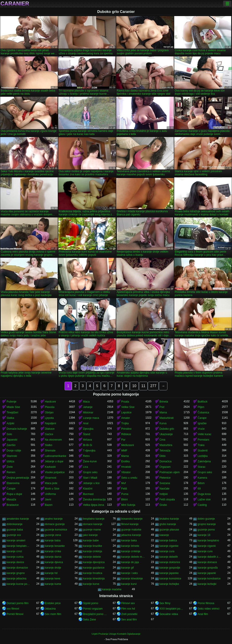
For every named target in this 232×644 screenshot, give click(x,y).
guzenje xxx (14, 535)
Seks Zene (89, 620)
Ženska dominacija (94, 499)
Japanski (12, 440)
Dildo (163, 456)
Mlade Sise (13, 407)
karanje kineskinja (94, 579)
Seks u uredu (129, 478)
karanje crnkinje (131, 551)
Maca (86, 402)
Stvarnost (51, 478)
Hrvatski (126, 467)
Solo (9, 434)
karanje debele (92, 557)
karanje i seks (129, 573)
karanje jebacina (16, 579)
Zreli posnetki (129, 614)
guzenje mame (92, 530)
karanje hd (51, 573)
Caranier (15, 4)
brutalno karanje (169, 519)
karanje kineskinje (132, 579)
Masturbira (166, 445)
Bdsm (201, 483)
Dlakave (50, 429)
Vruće (201, 429)
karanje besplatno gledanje (19, 546)
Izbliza (10, 461)
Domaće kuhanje (17, 429)
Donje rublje (14, 451)
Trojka (125, 423)
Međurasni (128, 445)
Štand (86, 434)
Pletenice (165, 478)
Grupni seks (90, 472)
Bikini (124, 499)
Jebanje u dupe (54, 461)
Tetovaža (165, 451)
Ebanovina (13, 483)
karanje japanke (169, 573)
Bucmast (88, 494)
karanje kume (53, 584)
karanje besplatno (208, 540)
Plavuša (50, 407)
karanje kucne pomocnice (19, 584)
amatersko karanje (18, 519)
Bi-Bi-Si (87, 445)
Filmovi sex (128, 603)
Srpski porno (91, 603)
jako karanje (90, 535)
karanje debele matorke (133, 557)
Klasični (88, 489)
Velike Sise (128, 407)
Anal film (203, 614)
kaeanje (164, 535)
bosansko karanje (132, 519)
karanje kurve (91, 584)
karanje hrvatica (93, 573)
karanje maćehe (112, 589)
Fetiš (124, 489)
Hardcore (50, 402)
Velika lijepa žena (93, 505)
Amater (126, 418)
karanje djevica (54, 562)
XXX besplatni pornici (172, 609)
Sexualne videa (169, 614)
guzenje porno (206, 530)
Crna (162, 440)
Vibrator (126, 472)
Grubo (163, 505)
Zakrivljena (204, 461)
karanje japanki (207, 573)
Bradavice (13, 505)
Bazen (49, 505)
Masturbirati (167, 418)
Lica (85, 467)
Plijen (201, 407)
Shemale (50, 451)
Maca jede (51, 483)
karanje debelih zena (210, 557)
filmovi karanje (130, 524)
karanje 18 (204, 535)
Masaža (11, 499)
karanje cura (167, 551)
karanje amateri (16, 540)
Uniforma (50, 494)
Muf (123, 483)
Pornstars (203, 440)
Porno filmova (206, 603)
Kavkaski (50, 467)
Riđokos (126, 434)
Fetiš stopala (167, 499)
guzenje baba (15, 530)
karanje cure (205, 551)
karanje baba (53, 540)
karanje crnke (53, 551)
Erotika (125, 461)
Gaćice (49, 434)
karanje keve (53, 579)
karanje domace (207, 562)
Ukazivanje (166, 434)
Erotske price (53, 603)
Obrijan (49, 412)
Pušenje (11, 402)
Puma (125, 494)
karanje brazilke (92, 546)
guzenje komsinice (56, 530)
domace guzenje (55, 524)
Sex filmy (165, 603)
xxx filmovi (13, 609)
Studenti (203, 451)
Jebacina (50, 609)
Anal (86, 423)
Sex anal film (129, 620)
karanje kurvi (129, 584)
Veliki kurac (204, 434)
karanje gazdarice (94, 568)
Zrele (10, 467)
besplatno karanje (94, 519)
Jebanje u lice (91, 483)
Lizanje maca (91, 418)
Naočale (164, 489)
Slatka (10, 418)
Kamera (202, 478)
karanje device (15, 562)
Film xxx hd (128, 609)
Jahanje (88, 407)
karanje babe (91, 540)
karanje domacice (17, 568)
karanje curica (15, 557)
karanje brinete (130, 546)
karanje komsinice (170, 579)
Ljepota (49, 418)
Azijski (10, 423)
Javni (48, 499)
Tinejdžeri (12, 412)
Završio (11, 445)
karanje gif (127, 568)
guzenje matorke (131, 530)
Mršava (87, 440)
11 (143, 386)
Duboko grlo (167, 429)
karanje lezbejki (207, 584)
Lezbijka (203, 456)
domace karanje (93, 524)
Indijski (164, 494)
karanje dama (53, 557)
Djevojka (88, 429)
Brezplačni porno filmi (95, 614)
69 (199, 489)
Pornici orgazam (93, 609)
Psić (162, 407)
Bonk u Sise (52, 489)
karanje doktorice (170, 562)
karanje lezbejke (169, 584)
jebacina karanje (131, 535)
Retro (86, 456)
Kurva (163, 423)
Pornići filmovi (15, 614)
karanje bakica (168, 540)
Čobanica (203, 412)
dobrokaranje (14, 524)
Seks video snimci (208, 609)
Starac (202, 467)
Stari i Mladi (90, 478)
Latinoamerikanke (56, 456)
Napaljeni (51, 423)
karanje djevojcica (94, 562)
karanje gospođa (208, 568)
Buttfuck (202, 402)
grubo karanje (168, 524)
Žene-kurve (90, 461)
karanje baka (129, 540)
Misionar (88, 412)
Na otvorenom (53, 440)
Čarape (202, 418)
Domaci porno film (18, 603)
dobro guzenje (206, 519)
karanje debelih (169, 557)
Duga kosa (204, 494)
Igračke (202, 423)
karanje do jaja (130, 562)
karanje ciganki (207, 546)
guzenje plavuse (169, 530)
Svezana (165, 483)
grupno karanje (207, 524)
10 (134, 386)
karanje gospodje (170, 568)
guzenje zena (53, 535)
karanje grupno (16, 573)
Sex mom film (53, 614)
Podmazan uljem (170, 472)
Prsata (125, 402)
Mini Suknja (128, 505)
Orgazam (165, 467)
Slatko (49, 445)
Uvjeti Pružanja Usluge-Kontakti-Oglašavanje (116, 634)
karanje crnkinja (92, 551)
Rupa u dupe (14, 494)
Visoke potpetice (55, 472)
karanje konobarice (209, 579)
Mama (163, 412)
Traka (201, 445)
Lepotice (126, 412)
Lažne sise (204, 499)
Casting (202, 505)
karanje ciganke (169, 546)
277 (153, 386)
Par (123, 440)
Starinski (12, 456)
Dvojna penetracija (18, 478)
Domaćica (166, 461)
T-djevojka (89, 451)
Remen (11, 472)
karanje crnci (14, 551)
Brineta (164, 402)
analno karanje (54, 519)
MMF (124, 451)
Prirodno (126, 429)
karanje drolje (53, 568)
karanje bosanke (55, 546)
